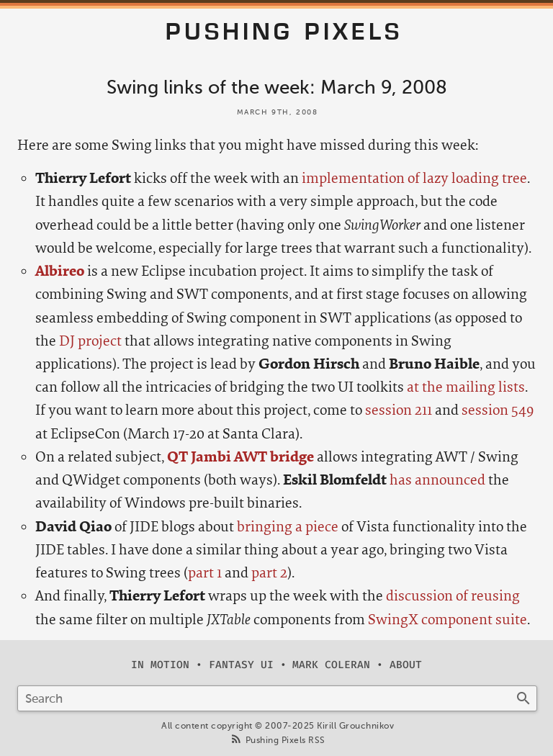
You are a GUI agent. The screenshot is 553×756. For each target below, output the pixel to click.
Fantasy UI (241, 665)
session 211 (399, 410)
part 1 (205, 573)
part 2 (269, 573)
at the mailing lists (466, 387)
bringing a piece (288, 527)
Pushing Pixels (284, 32)
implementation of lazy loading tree (414, 178)
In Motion (160, 665)
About (406, 665)
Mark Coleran (331, 665)
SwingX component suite (448, 620)
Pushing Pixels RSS (286, 741)
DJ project (90, 341)
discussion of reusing (453, 596)
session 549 (498, 410)
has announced (437, 480)
